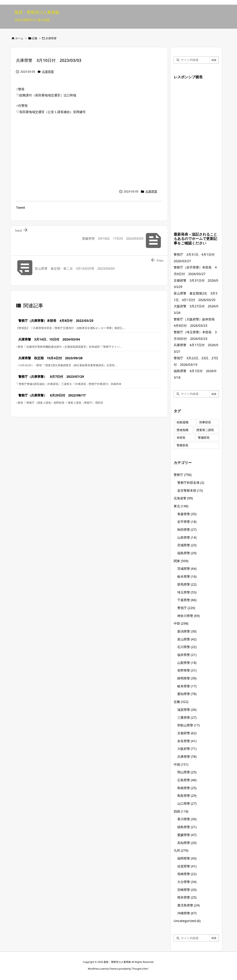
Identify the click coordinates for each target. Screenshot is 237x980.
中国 (181, 764)
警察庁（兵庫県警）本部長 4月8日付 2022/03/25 (56, 321)
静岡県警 (187, 678)
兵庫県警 (51, 38)
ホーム (19, 38)
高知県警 (187, 843)
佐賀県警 (187, 866)
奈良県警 (187, 741)
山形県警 (187, 537)
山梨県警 (187, 663)
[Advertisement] (89, 151)
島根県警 (187, 788)
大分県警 (187, 882)
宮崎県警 (187, 890)
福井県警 (187, 655)
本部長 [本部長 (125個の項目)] (181, 438)
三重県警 (187, 717)
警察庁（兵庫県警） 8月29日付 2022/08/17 (52, 395)
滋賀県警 (187, 710)
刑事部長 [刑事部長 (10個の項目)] (205, 422)
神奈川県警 (188, 616)
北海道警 (183, 498)
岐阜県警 (187, 686)
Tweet (21, 207)
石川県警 (187, 647)
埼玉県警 (187, 592)
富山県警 (187, 639)
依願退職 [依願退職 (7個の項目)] (182, 422)
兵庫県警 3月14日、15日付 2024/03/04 (49, 339)
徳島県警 (187, 827)
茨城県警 (187, 569)
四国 (181, 811)
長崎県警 (187, 874)
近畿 (35, 38)
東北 (181, 506)
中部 (181, 623)
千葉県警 (187, 600)
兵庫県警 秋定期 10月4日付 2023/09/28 (50, 358)
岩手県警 (187, 522)
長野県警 (187, 670)
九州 (181, 850)
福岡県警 (187, 858)
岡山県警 (187, 772)
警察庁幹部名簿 (191, 483)
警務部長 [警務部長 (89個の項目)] (182, 445)
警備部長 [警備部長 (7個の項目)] (204, 438)
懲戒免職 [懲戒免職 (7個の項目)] (182, 430)
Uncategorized (187, 921)
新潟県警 (187, 631)
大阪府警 (187, 749)
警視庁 (186, 608)
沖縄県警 (187, 913)
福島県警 (187, 553)
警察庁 (183, 475)
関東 (181, 561)
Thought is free (140, 969)
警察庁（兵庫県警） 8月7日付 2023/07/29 (51, 376)
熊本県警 (187, 897)
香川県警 (187, 819)
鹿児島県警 (188, 905)
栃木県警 (187, 576)
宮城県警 (187, 545)
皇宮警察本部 (190, 490)
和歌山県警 (188, 725)
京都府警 (187, 733)
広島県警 (187, 780)
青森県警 (187, 514)
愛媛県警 (187, 835)
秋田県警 (187, 529)
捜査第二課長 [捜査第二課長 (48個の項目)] (205, 430)
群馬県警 (187, 584)
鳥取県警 (187, 796)
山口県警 (187, 803)
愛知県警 (187, 694)
